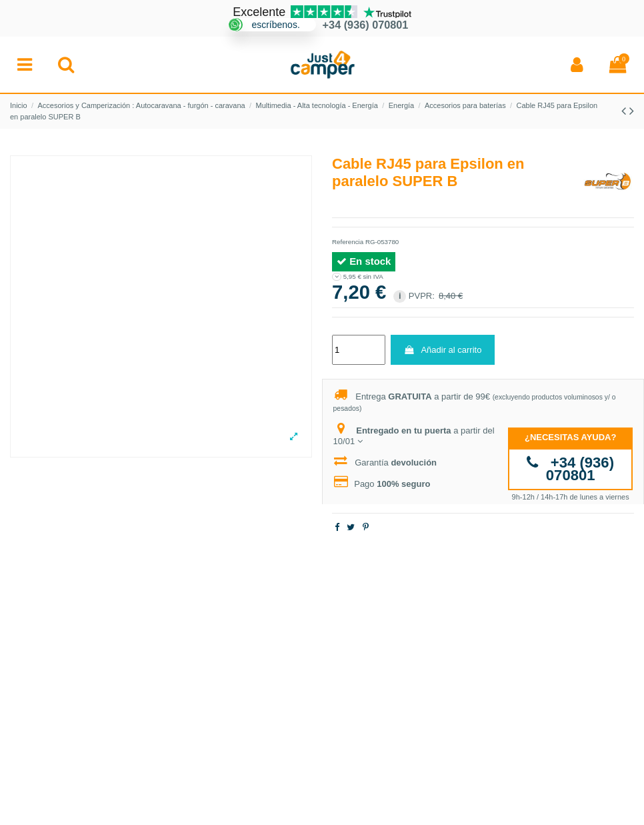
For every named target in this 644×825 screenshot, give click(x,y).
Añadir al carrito (442, 350)
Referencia (348, 242)
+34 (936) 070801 (570, 469)
